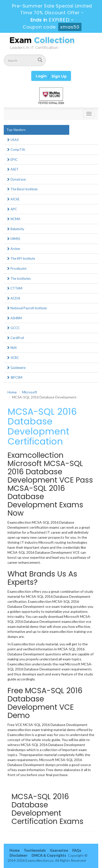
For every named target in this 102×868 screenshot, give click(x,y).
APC (12, 209)
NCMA (13, 219)
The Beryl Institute (22, 189)
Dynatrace (16, 179)
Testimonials (35, 850)
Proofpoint (16, 268)
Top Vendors (16, 130)
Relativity (15, 229)
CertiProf (15, 338)
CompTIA (16, 150)
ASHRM (14, 318)
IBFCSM (14, 377)
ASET (12, 169)
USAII (13, 140)
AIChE (13, 199)
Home (12, 392)
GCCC (13, 328)
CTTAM (14, 288)
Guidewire (16, 368)
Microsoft (30, 392)
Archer (13, 249)
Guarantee (59, 850)
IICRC (13, 358)
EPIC (12, 160)
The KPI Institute (21, 258)
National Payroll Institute (27, 308)
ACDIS (13, 298)
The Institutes (19, 278)
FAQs (77, 850)
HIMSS (13, 239)
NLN (11, 348)
